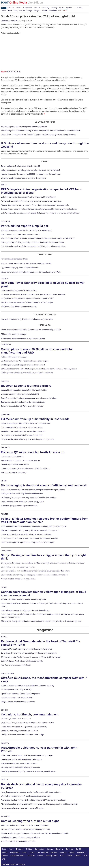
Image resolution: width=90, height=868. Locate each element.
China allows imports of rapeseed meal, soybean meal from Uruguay (28, 542)
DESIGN (4, 710)
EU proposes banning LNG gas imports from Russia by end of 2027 (27, 298)
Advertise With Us (17, 856)
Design (29, 11)
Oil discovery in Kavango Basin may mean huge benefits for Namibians (29, 498)
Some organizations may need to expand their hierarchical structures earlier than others (35, 571)
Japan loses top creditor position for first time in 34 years (23, 431)
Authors (5, 856)
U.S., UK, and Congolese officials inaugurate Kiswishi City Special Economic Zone (33, 246)
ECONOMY (5, 414)
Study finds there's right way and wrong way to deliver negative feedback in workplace (35, 575)
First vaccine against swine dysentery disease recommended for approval (30, 530)
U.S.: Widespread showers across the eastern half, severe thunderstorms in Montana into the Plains (40, 213)
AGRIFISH (5, 514)
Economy (45, 8)
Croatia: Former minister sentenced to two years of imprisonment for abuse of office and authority (39, 209)
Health (45, 11)
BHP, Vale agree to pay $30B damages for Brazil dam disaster (25, 610)
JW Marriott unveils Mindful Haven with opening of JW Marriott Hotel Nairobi (31, 657)
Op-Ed (62, 8)
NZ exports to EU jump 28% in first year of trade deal (22, 435)
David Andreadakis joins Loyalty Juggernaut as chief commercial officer (29, 398)
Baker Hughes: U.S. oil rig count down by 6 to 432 (21, 166)
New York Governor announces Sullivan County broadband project (27, 302)
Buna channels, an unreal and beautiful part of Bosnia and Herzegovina (29, 653)
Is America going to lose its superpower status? (19, 506)
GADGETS (5, 743)
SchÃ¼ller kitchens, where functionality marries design (22, 735)
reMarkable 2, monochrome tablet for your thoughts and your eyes (27, 755)
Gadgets (37, 11)
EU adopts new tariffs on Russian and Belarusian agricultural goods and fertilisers (33, 294)
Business (11, 8)
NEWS (4, 185)
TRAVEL (4, 637)
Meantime (53, 11)
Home (4, 849)
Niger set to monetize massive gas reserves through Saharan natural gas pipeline (33, 490)
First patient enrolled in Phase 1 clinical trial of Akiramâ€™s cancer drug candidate (33, 800)
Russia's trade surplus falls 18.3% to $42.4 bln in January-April (25, 423)
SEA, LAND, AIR (7, 673)
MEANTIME (6, 816)
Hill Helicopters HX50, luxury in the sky (16, 690)
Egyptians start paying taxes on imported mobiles (20, 268)
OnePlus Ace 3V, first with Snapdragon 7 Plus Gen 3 (21, 759)
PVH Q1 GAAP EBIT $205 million (14, 473)
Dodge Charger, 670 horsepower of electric (18, 702)
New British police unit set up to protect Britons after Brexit (24, 127)
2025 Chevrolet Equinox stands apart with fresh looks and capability (27, 686)
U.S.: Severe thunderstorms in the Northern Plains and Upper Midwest (28, 197)
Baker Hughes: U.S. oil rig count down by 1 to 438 (21, 234)
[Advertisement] (19, 49)
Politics (19, 8)
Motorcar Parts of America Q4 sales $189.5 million (21, 461)
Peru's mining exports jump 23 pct (24, 226)
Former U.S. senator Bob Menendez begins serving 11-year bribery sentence (31, 201)
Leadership (78, 8)
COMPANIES (6, 345)
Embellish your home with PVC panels (16, 719)
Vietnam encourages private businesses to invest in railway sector (27, 230)
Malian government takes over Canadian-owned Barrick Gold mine (27, 373)
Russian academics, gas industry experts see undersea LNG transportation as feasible (35, 833)
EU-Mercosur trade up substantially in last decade (35, 419)
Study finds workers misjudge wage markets (18, 567)
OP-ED (4, 481)
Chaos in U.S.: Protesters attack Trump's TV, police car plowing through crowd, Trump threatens (38, 135)
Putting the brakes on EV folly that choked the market (22, 494)
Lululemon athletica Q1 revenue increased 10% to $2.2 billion (25, 469)
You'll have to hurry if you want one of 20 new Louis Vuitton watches (28, 723)
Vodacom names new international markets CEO (20, 394)
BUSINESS (5, 221)
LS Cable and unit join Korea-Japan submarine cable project (25, 361)
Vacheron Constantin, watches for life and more (20, 731)
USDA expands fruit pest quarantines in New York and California (26, 534)
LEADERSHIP (6, 551)
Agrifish (69, 8)
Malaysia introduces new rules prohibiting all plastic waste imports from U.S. (31, 170)
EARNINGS (6, 448)
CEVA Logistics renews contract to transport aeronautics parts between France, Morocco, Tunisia (39, 369)
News (3, 8)
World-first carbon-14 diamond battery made (18, 841)
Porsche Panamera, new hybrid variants (17, 698)
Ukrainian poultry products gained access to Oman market (24, 178)
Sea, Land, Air (19, 11)
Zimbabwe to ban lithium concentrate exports (19, 306)
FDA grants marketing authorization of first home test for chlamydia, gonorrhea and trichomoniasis (39, 804)
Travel (10, 11)
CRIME (4, 587)
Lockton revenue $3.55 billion (12, 457)
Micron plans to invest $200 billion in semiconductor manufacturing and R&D (31, 272)
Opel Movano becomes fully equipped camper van (21, 694)
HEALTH (4, 780)
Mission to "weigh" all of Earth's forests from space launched (25, 825)
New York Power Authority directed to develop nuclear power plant (27, 319)
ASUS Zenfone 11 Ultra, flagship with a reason (19, 763)
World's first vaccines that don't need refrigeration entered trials (26, 796)
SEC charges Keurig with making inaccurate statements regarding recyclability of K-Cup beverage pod (41, 621)
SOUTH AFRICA (14, 72)
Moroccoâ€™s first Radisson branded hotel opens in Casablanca (26, 649)
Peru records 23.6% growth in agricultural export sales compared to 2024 (30, 538)
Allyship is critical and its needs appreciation (18, 579)
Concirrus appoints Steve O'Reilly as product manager (22, 406)
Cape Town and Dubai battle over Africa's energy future (23, 502)
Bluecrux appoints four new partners (26, 386)
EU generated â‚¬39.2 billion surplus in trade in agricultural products (28, 439)
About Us (31, 856)
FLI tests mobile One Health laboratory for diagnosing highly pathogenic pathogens (33, 526)
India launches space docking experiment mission (20, 837)
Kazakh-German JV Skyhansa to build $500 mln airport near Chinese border (31, 174)
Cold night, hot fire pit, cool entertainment (30, 714)
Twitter (69, 856)
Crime (3, 11)
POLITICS (5, 278)
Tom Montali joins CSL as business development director (23, 402)
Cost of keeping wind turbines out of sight (30, 821)
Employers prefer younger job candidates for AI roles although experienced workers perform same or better (43, 563)
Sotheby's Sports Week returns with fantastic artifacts (22, 661)
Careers (37, 8)
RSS (62, 856)
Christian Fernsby (9, 21)
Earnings (54, 8)
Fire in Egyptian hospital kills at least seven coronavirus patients (26, 263)
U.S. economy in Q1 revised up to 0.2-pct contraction (22, 427)
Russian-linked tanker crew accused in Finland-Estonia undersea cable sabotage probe (35, 205)
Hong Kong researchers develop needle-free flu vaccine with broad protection (31, 792)
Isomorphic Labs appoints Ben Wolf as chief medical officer (24, 390)
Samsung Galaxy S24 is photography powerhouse (21, 767)
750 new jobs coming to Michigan (14, 334)
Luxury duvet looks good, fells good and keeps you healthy (24, 727)
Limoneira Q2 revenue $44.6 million (15, 465)
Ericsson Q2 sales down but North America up (33, 452)
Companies (28, 8)
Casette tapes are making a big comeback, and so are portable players (29, 771)
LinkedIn (78, 856)
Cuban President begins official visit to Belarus (19, 290)
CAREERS (5, 381)
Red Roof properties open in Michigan (16, 665)
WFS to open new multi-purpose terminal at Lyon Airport (23, 338)
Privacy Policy (52, 856)
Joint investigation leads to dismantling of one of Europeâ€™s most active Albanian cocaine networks (41, 131)
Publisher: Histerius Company (13, 864)
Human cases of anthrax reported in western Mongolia (22, 808)
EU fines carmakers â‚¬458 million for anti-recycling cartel (24, 599)
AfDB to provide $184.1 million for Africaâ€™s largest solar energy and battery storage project (38, 238)
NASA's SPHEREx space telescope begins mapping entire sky (25, 829)
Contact (41, 856)
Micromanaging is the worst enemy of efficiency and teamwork (44, 485)
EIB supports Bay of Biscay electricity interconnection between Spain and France (33, 242)
